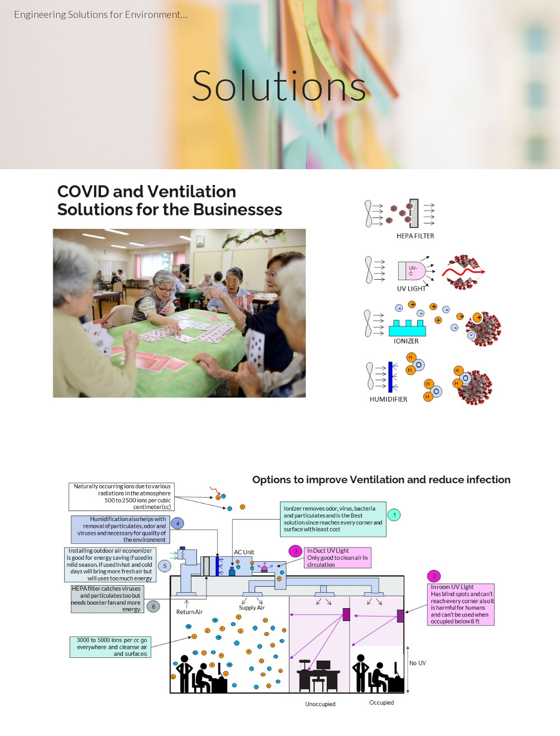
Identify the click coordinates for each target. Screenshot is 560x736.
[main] (280, 84)
